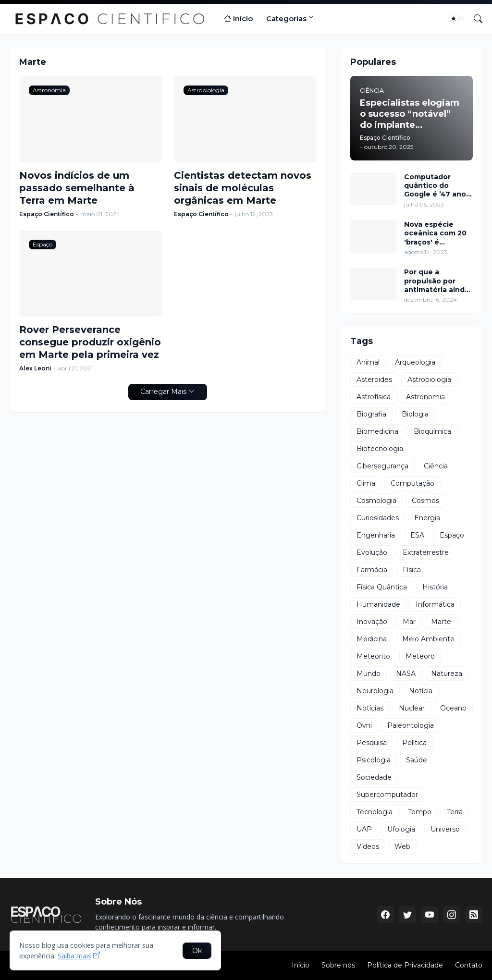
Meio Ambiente (428, 639)
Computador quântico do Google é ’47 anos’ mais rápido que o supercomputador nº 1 (438, 186)
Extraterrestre (426, 552)
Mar (409, 622)
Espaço (452, 535)
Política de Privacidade (405, 965)
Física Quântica (382, 587)
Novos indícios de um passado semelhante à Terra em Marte (77, 188)
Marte (441, 622)
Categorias (286, 18)
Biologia (415, 414)
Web (402, 846)
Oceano (453, 708)
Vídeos (368, 846)
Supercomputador (387, 795)
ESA (417, 535)
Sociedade (374, 777)
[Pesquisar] (474, 19)
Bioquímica (432, 431)
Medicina (372, 639)
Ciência (436, 466)
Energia (427, 518)
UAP (364, 829)
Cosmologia (376, 501)
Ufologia (401, 829)
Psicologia (374, 760)
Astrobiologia (429, 380)
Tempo (420, 812)
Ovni (364, 725)
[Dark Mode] (457, 19)
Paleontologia (411, 725)
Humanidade (378, 604)
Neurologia (375, 691)
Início (238, 19)
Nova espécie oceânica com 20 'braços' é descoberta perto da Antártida (437, 233)
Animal (368, 362)
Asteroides (374, 380)
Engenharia (376, 535)
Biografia (371, 414)
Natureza (447, 674)
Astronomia (425, 397)
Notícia (421, 691)
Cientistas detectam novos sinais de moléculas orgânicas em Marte (243, 188)
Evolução (372, 552)
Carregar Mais (163, 392)
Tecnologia (375, 812)
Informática (435, 604)
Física (412, 570)
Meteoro (420, 656)
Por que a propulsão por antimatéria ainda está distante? (437, 281)
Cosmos (425, 501)
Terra (455, 812)
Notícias (370, 708)
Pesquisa (372, 743)
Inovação (372, 622)
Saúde (417, 760)
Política (414, 743)
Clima (366, 483)
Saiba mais (74, 956)
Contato (469, 965)
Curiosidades (378, 518)
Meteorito (373, 656)
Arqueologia (415, 362)
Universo (445, 829)
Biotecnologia (380, 449)
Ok (197, 951)
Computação (412, 483)
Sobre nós (338, 965)
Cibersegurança (382, 466)
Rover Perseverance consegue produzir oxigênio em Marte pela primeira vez (90, 342)
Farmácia (372, 570)
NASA (406, 674)
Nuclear (412, 708)
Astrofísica (374, 397)
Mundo (369, 674)
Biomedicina (377, 431)
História (435, 587)
